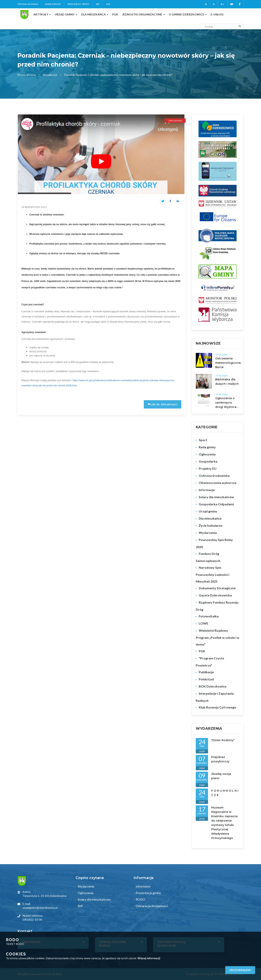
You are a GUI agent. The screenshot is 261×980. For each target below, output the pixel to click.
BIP (98, 4)
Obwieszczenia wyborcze (218, 483)
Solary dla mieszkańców (216, 497)
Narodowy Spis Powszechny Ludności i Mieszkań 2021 (213, 574)
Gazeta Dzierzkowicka (215, 595)
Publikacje (206, 672)
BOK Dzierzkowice (213, 686)
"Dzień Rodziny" (223, 740)
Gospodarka (208, 461)
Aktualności (50, 75)
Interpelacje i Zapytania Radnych (215, 697)
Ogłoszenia (207, 454)
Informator (143, 886)
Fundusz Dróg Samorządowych (208, 557)
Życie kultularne (211, 525)
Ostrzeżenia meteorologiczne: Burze (228, 363)
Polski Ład (206, 679)
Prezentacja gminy (148, 893)
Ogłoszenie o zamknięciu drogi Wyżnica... (227, 403)
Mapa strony (53, 4)
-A (206, 4)
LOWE (203, 623)
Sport (203, 440)
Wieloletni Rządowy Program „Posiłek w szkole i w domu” (218, 637)
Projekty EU (208, 468)
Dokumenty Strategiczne (217, 588)
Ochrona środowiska (214, 476)
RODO (140, 899)
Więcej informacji (149, 958)
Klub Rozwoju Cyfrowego (217, 707)
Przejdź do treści (78, 4)
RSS (108, 4)
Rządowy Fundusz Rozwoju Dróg (217, 606)
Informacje (207, 490)
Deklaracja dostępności (151, 906)
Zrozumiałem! (240, 970)
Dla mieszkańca (210, 518)
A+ (222, 4)
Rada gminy (207, 447)
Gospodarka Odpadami (216, 504)
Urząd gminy (208, 511)
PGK (202, 651)
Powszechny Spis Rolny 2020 (214, 543)
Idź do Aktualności (163, 404)
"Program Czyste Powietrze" (210, 662)
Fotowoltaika (209, 616)
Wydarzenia (208, 533)
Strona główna (28, 4)
